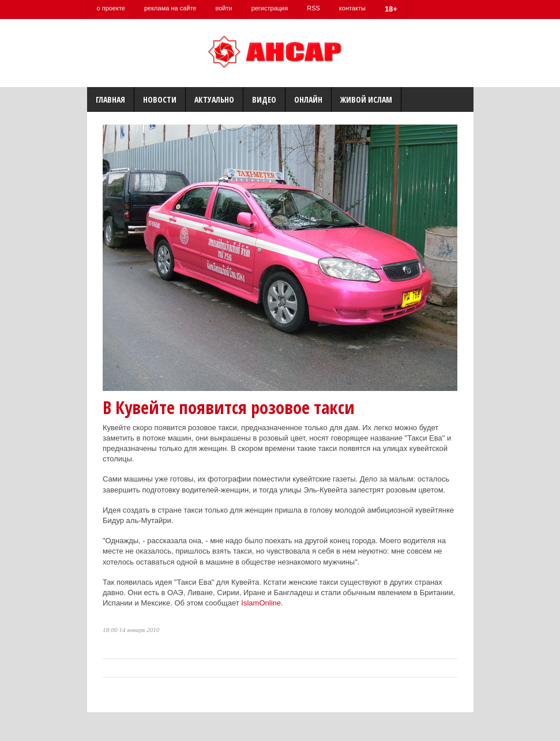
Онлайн (308, 99)
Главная (110, 99)
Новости (160, 99)
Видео (264, 99)
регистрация (270, 8)
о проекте (111, 8)
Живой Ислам (366, 99)
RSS (313, 8)
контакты (352, 8)
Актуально (214, 99)
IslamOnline (261, 603)
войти (223, 8)
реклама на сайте (170, 8)
